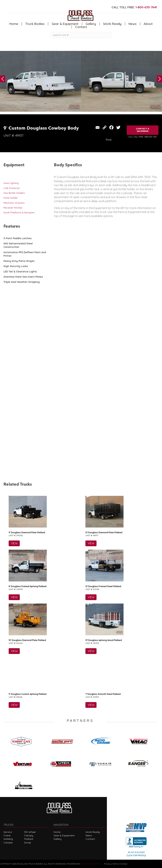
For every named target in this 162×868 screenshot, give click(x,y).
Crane (7, 835)
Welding (8, 839)
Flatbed (29, 839)
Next (159, 79)
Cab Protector (12, 188)
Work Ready (112, 24)
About (148, 24)
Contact (81, 27)
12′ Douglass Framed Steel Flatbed (103, 586)
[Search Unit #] (81, 35)
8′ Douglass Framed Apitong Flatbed (28, 586)
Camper (8, 843)
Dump (28, 843)
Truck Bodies (35, 24)
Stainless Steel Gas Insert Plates (23, 277)
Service (8, 832)
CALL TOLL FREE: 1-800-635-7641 (143, 137)
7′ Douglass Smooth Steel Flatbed (103, 694)
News (133, 24)
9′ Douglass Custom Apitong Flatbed (28, 694)
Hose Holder (11, 198)
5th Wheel (30, 832)
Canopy (29, 835)
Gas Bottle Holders (14, 193)
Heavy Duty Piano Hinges (19, 261)
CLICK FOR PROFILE (136, 855)
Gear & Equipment (65, 24)
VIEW (14, 543)
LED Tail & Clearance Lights (20, 272)
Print (109, 140)
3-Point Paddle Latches (17, 238)
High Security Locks (16, 266)
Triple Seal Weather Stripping (22, 282)
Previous (3, 79)
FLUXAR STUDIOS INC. (91, 864)
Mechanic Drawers (14, 203)
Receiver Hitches (13, 208)
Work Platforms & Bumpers (19, 212)
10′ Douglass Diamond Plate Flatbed (27, 640)
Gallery (91, 24)
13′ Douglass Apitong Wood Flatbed (104, 640)
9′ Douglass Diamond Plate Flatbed (27, 532)
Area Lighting (11, 183)
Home (14, 24)
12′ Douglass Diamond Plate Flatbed (104, 532)
